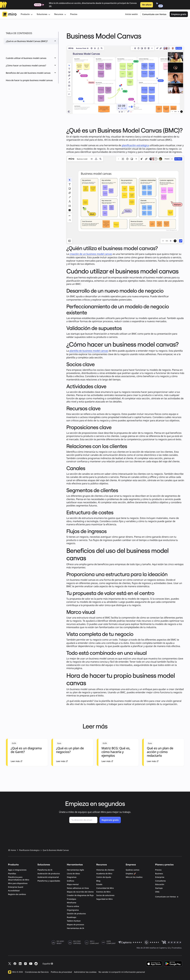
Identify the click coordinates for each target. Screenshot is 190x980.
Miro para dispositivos (18, 883)
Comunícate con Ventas (154, 14)
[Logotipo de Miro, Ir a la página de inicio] (9, 14)
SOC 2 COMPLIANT (94, 942)
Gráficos (71, 881)
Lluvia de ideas (73, 874)
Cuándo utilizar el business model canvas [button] (31, 58)
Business (159, 874)
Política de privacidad (61, 972)
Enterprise (160, 877)
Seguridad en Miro (104, 899)
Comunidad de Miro (105, 888)
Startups (159, 888)
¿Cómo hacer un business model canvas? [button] (31, 65)
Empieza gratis (179, 14)
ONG (157, 892)
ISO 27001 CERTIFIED (77, 942)
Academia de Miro (104, 874)
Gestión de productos (76, 914)
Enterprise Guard (16, 887)
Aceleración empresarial (48, 877)
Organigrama (73, 910)
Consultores (160, 881)
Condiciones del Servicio (37, 972)
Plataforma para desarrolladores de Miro (19, 879)
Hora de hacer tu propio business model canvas (29, 80)
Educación (160, 884)
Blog (98, 881)
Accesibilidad (14, 891)
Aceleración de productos (49, 874)
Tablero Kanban (74, 921)
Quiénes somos (133, 870)
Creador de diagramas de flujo (80, 895)
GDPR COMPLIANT (111, 942)
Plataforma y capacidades (49, 881)
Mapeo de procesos (75, 925)
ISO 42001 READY (60, 942)
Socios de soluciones (105, 895)
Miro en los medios (134, 877)
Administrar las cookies (85, 972)
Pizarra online (73, 906)
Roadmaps (72, 917)
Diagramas (72, 877)
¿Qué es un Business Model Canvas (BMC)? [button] (31, 41)
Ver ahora (147, 5)
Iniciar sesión (132, 14)
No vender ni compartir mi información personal (122, 972)
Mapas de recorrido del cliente (80, 892)
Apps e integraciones (17, 870)
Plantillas (12, 874)
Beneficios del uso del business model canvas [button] (31, 73)
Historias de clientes (105, 870)
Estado (99, 884)
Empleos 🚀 (131, 874)
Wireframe (72, 903)
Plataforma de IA (45, 870)
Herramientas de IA (75, 928)
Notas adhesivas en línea (78, 888)
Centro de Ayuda (104, 877)
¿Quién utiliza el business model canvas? (26, 49)
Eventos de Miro (103, 892)
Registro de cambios (17, 894)
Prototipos (72, 899)
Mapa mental (73, 884)
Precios (74, 14)
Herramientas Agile (75, 870)
